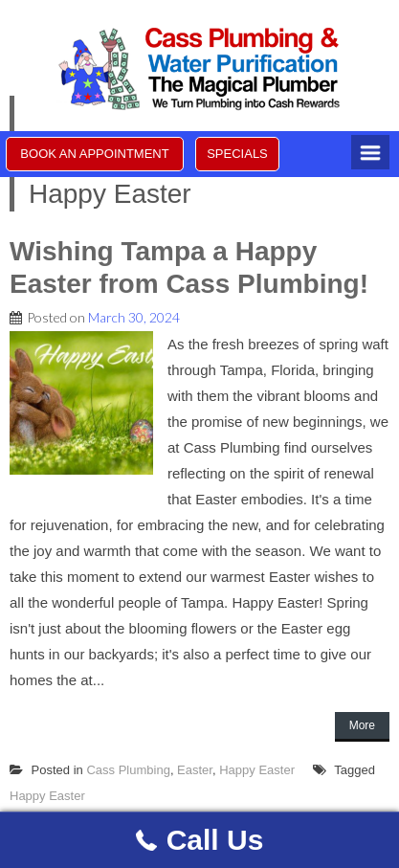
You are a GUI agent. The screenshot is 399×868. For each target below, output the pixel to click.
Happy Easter (257, 770)
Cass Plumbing (128, 770)
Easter (195, 770)
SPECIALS (237, 154)
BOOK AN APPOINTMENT (94, 154)
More (362, 725)
